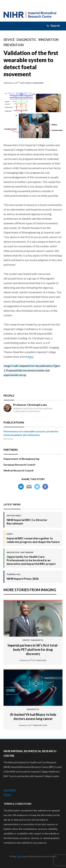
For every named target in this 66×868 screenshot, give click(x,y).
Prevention (14, 45)
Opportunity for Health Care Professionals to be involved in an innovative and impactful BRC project (33, 558)
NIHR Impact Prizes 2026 (23, 577)
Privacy (7, 795)
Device (9, 40)
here (31, 357)
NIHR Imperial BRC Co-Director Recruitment (33, 520)
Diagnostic (26, 40)
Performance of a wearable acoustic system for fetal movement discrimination (31, 433)
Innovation (48, 40)
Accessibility (10, 790)
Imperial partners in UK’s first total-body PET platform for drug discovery (33, 647)
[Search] (54, 26)
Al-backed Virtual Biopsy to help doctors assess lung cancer (33, 714)
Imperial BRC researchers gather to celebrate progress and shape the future (33, 538)
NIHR (20, 856)
